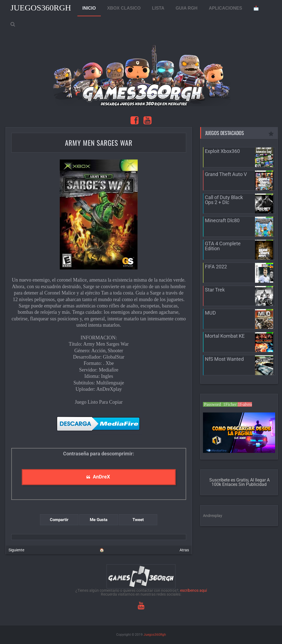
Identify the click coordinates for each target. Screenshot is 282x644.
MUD (210, 313)
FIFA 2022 (216, 267)
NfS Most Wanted (224, 359)
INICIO (89, 8)
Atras (184, 550)
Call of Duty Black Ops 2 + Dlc (224, 200)
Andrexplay (213, 516)
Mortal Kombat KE (225, 336)
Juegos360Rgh (41, 8)
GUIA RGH (187, 8)
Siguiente (16, 550)
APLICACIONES (225, 8)
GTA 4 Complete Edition (223, 246)
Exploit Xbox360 (222, 151)
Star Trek (215, 290)
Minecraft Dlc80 (222, 220)
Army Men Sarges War (99, 143)
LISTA (158, 8)
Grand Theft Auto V (226, 174)
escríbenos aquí (193, 590)
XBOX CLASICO (124, 8)
